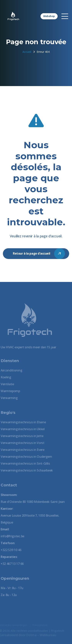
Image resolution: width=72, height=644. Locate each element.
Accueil (27, 52)
